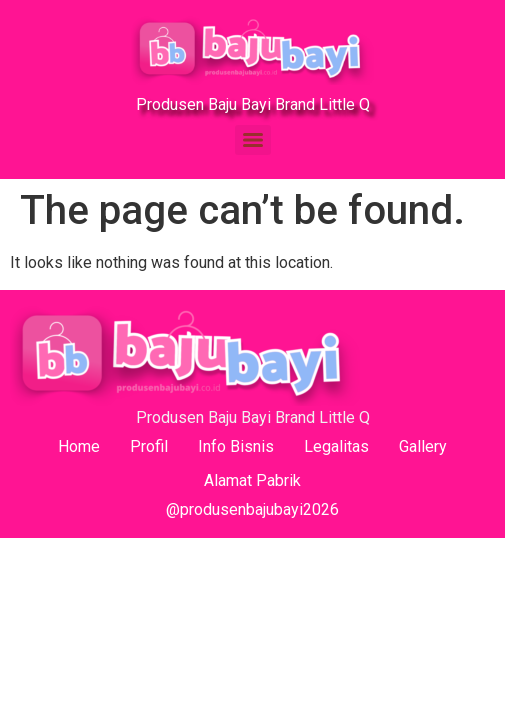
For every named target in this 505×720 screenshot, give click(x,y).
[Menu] (253, 140)
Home (79, 446)
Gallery (423, 446)
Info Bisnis (236, 446)
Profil (149, 446)
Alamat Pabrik (252, 480)
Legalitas (336, 446)
